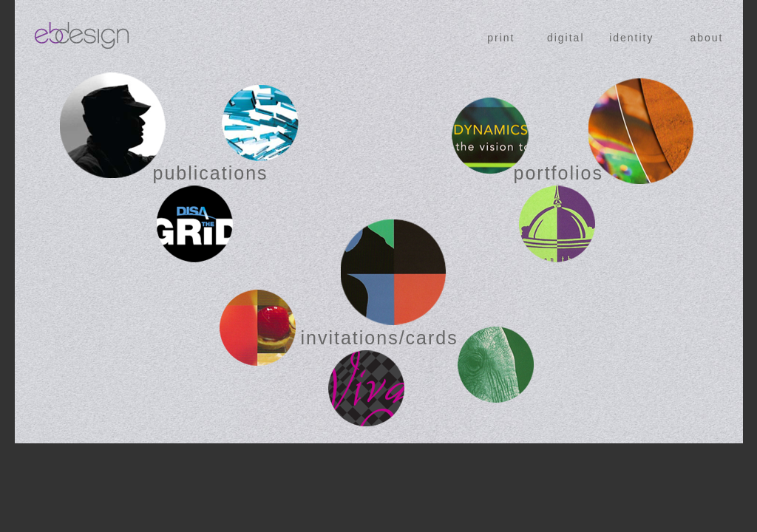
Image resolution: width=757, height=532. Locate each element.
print (501, 38)
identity (631, 38)
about (706, 38)
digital (566, 38)
